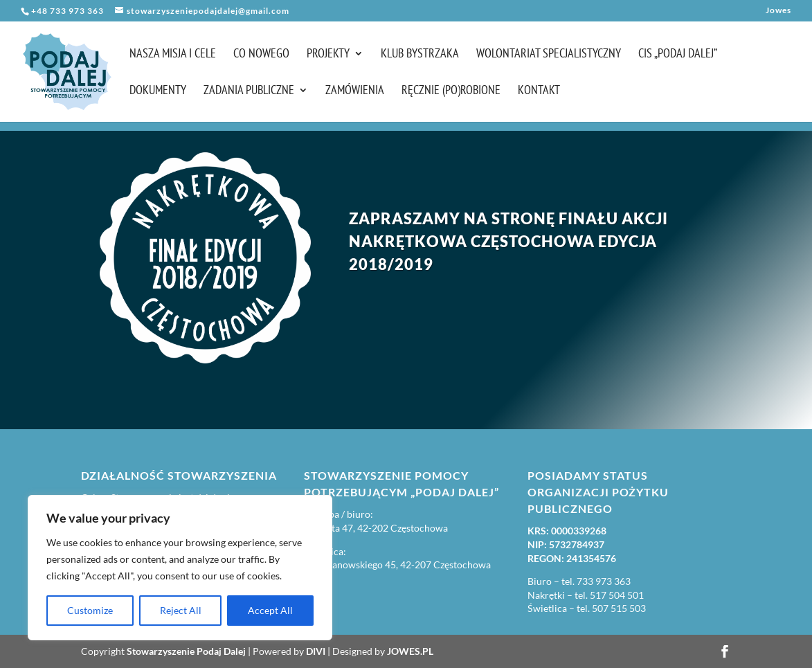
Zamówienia (355, 91)
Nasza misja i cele (173, 55)
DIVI (316, 651)
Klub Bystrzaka (420, 55)
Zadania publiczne (249, 91)
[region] (180, 568)
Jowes (778, 11)
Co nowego (261, 55)
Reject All (181, 610)
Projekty (328, 55)
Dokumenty (158, 91)
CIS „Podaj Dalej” (678, 55)
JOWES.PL (410, 651)
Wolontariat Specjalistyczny (549, 55)
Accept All (270, 610)
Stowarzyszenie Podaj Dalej (186, 651)
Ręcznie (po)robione (451, 91)
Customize (90, 610)
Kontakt (539, 91)
